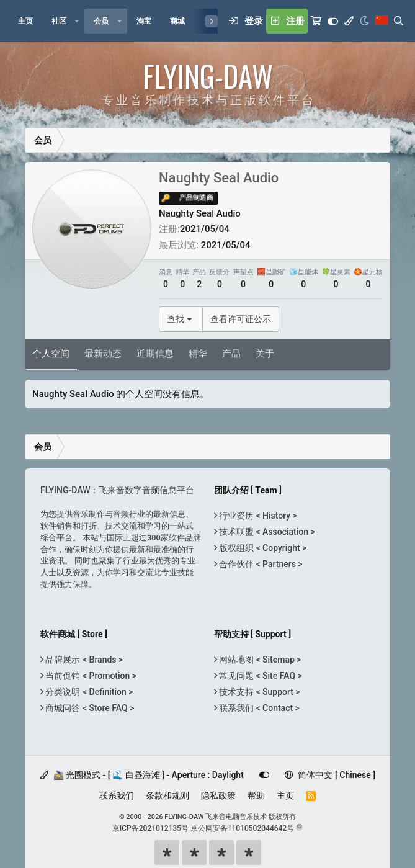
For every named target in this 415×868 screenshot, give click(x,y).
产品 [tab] (231, 354)
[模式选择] (349, 21)
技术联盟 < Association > (266, 532)
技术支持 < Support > (259, 692)
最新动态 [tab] (103, 354)
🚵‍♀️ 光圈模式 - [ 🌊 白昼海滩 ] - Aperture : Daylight (142, 775)
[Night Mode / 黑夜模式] (364, 21)
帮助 (256, 795)
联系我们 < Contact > (258, 708)
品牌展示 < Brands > (83, 660)
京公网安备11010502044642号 (242, 828)
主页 (285, 795)
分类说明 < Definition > (88, 692)
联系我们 (117, 795)
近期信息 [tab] (155, 354)
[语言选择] (382, 21)
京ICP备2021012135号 (150, 828)
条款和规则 (167, 795)
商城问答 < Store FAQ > (89, 708)
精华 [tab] (198, 354)
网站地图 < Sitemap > (259, 660)
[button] (77, 21)
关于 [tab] (265, 354)
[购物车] (316, 21)
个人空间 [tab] (51, 354)
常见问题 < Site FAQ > (260, 676)
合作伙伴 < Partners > (260, 564)
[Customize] (333, 21)
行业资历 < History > (257, 516)
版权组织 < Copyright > (262, 548)
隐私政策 (218, 795)
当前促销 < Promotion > (90, 676)
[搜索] (399, 21)
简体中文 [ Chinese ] (330, 775)
